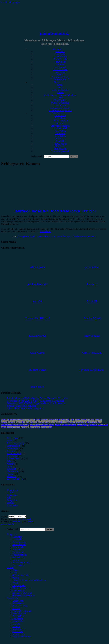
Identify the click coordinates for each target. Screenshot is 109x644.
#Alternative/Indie (60, 90)
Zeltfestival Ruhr (46, 427)
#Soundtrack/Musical (60, 108)
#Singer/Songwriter (60, 103)
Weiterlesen (45, 231)
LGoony (26, 425)
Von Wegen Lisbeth (13, 427)
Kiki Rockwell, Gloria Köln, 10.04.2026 (25, 408)
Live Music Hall (43, 425)
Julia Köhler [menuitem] (18, 621)
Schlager (86, 425)
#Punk (60, 98)
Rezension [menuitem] (17, 537)
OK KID (80, 425)
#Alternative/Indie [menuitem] (21, 575)
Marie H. (60, 141)
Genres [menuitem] (10, 568)
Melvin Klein (60, 149)
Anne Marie (5, 420)
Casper (72, 420)
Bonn (67, 420)
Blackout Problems (47, 420)
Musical (52, 425)
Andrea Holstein (60, 121)
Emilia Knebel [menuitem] (19, 614)
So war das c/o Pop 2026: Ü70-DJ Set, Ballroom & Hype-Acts (35, 401)
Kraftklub (4, 425)
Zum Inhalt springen (10, 2)
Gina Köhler (60, 131)
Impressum (12, 495)
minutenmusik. (54, 33)
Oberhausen (72, 425)
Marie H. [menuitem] (17, 626)
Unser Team (60, 116)
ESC (27, 422)
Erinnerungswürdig (60, 77)
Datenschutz (12, 490)
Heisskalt (87, 422)
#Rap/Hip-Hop (60, 100)
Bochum (62, 420)
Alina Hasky (60, 118)
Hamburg (80, 422)
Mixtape (11, 464)
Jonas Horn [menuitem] (18, 619)
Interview (60, 64)
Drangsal (4, 422)
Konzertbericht (60, 57)
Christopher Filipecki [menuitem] (22, 611)
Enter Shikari (20, 422)
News (9, 466)
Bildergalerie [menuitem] (18, 565)
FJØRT (74, 422)
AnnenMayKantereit (17, 420)
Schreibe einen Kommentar (84, 236)
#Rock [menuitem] (15, 570)
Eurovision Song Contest (46, 422)
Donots (92, 420)
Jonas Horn (60, 133)
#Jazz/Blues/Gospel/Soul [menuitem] (24, 596)
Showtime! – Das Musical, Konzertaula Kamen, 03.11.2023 (54, 211)
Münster (65, 425)
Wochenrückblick (15, 479)
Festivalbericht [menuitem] (19, 545)
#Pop (60, 87)
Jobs (9, 498)
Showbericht (60, 62)
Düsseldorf (12, 422)
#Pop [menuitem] (15, 573)
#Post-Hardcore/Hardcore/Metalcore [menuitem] (29, 580)
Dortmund (98, 420)
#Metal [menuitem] (16, 578)
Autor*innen (57, 113)
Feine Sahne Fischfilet (63, 422)
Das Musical (85, 420)
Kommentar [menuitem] (18, 557)
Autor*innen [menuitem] (13, 598)
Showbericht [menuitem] (18, 547)
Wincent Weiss (35, 427)
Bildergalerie (60, 80)
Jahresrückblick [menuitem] (20, 555)
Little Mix (33, 425)
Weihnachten (25, 427)
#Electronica (60, 105)
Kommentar (60, 72)
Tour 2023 (101, 425)
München (58, 425)
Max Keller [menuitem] (18, 632)
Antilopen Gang (30, 420)
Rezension (60, 52)
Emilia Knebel (60, 128)
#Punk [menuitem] (15, 583)
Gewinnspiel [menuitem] (18, 552)
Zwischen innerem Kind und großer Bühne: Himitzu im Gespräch (37, 398)
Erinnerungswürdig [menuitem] (21, 562)
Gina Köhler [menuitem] (18, 616)
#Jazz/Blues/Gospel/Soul (60, 110)
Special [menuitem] (16, 560)
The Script (93, 425)
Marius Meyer (60, 144)
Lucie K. (60, 139)
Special (60, 75)
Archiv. (4, 516)
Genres (57, 82)
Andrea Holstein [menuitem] (20, 606)
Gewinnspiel (60, 67)
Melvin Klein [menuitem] (19, 634)
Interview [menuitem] (17, 550)
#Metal (60, 93)
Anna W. (60, 123)
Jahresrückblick (60, 69)
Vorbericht (60, 54)
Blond (56, 420)
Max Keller (60, 146)
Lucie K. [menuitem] (16, 624)
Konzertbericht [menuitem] (19, 542)
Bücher (10, 441)
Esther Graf (33, 422)
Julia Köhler (60, 136)
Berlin (38, 420)
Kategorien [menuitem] (12, 534)
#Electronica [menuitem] (18, 591)
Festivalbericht (60, 59)
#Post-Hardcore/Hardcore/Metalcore (60, 95)
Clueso (77, 420)
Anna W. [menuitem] (16, 609)
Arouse (30, 522)
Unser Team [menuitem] (18, 601)
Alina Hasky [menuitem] (18, 603)
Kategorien (57, 49)
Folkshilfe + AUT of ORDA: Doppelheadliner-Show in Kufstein (36, 403)
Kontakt (11, 503)
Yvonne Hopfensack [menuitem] (22, 637)
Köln (10, 425)
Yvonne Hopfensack (60, 151)
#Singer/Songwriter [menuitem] (21, 588)
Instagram (94, 422)
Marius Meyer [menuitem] (19, 629)
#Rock (60, 85)
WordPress (17, 522)
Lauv (14, 425)
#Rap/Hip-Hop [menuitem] (19, 585)
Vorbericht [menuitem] (17, 539)
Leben (10, 461)
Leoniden (20, 425)
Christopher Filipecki (60, 126)
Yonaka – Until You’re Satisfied (21, 406)
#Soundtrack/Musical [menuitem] (22, 593)
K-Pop (100, 422)
